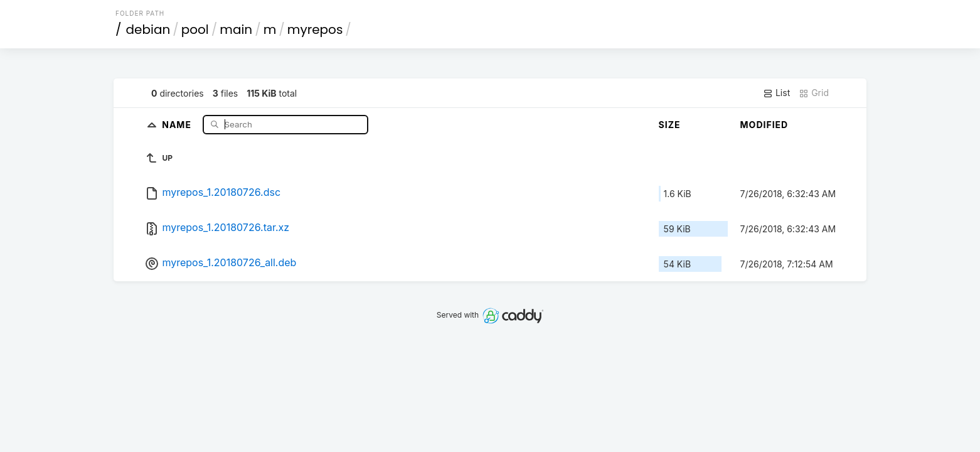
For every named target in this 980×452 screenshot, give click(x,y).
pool (195, 30)
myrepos (315, 30)
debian (148, 30)
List (776, 93)
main (236, 30)
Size (670, 125)
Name (178, 124)
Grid (814, 93)
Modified (764, 125)
